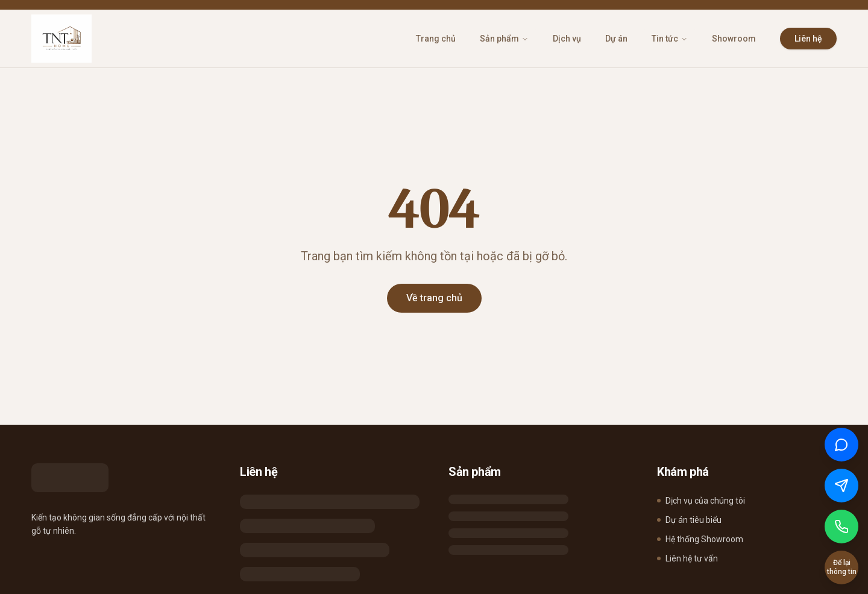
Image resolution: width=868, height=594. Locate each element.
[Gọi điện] (841, 527)
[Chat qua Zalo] (841, 445)
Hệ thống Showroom (700, 539)
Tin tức (670, 39)
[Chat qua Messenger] (841, 486)
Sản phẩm (504, 39)
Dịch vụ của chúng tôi (701, 501)
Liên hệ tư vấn (687, 558)
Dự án (616, 39)
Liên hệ (808, 39)
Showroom (734, 39)
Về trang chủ (434, 298)
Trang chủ (436, 39)
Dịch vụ (567, 39)
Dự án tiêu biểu (689, 520)
